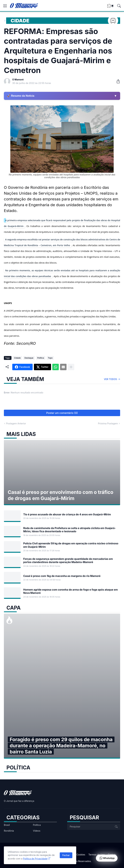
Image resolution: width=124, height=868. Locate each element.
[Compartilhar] (117, 81)
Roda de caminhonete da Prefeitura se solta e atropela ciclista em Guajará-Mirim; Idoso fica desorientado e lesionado (70, 530)
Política (41, 358)
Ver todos (111, 379)
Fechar (66, 855)
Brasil (7, 825)
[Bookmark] (113, 21)
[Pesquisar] (119, 6)
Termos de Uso (96, 855)
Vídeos (37, 831)
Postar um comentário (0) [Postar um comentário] (62, 413)
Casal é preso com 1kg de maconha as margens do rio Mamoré (62, 576)
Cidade (20, 21)
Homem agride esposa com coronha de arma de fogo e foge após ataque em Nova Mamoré (70, 591)
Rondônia (9, 831)
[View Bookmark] (109, 7)
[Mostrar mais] (71, 367)
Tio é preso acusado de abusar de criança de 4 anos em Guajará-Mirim (67, 514)
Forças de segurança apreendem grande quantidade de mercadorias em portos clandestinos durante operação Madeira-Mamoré (68, 560)
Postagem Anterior (16, 423)
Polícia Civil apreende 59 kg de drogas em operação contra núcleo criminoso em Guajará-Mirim (71, 545)
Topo (50, 358)
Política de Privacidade (35, 859)
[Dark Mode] (112, 6)
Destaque (29, 358)
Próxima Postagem (108, 423)
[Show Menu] (5, 6)
